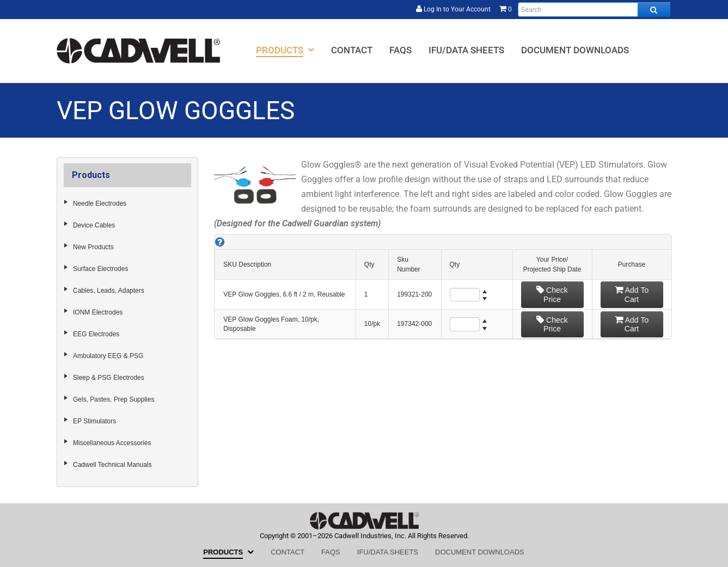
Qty (369, 264)
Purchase (632, 264)
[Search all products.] (654, 10)
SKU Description (247, 264)
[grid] (443, 287)
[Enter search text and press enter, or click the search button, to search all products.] (594, 10)
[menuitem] (285, 50)
